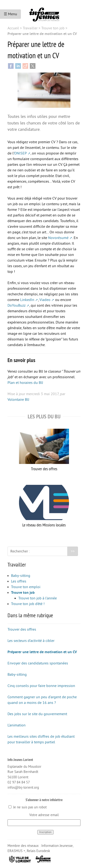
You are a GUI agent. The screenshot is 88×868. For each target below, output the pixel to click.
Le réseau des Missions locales (44, 506)
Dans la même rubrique (30, 615)
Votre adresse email (44, 815)
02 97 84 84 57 (19, 782)
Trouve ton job (53, 28)
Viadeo (45, 300)
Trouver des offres (44, 450)
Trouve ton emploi (26, 587)
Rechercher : (20, 551)
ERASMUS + (16, 851)
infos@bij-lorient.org (23, 788)
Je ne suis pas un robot (28, 807)
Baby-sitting (21, 576)
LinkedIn (27, 300)
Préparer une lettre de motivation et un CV (42, 652)
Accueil (13, 28)
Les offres (19, 581)
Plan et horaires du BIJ (25, 383)
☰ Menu (10, 14)
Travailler (30, 28)
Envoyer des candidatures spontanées (38, 663)
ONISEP (20, 153)
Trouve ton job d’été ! (28, 604)
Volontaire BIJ (18, 400)
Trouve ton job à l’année (38, 598)
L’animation (17, 725)
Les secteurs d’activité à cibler (31, 641)
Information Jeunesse (57, 846)
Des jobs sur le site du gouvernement (37, 714)
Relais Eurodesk (38, 851)
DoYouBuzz (17, 305)
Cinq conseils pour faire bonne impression (41, 686)
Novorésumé (58, 238)
